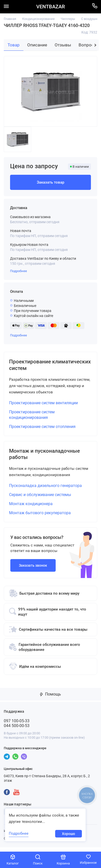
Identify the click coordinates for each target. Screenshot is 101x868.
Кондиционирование (38, 19)
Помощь (51, 698)
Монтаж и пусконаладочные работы (50, 457)
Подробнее (19, 271)
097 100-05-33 (17, 725)
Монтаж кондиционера (31, 508)
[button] (95, 45)
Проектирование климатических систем (42, 366)
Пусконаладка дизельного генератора (45, 490)
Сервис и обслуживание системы (40, 499)
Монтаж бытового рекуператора (40, 517)
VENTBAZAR (51, 7)
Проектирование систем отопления (42, 429)
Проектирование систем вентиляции (43, 405)
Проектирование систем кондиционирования (32, 417)
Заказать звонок (33, 570)
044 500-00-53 (17, 730)
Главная (10, 19)
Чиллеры (68, 19)
